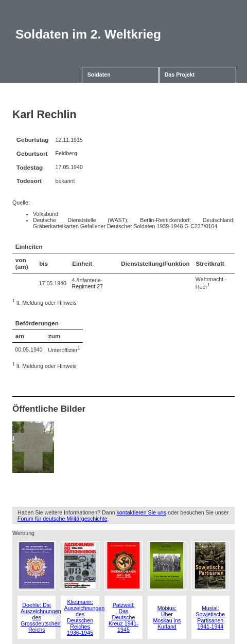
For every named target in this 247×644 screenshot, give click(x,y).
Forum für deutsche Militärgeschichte (63, 519)
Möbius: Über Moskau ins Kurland (167, 617)
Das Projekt (180, 75)
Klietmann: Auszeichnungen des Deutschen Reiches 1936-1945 (84, 617)
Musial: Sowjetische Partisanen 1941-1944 (210, 617)
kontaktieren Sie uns (142, 512)
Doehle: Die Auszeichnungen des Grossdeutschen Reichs (41, 617)
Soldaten (99, 75)
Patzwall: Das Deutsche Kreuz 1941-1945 (123, 617)
